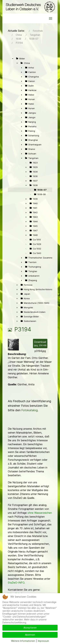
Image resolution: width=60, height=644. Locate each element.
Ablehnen (30, 635)
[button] (51, 18)
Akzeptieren (30, 628)
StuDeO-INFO (16, 583)
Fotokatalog (29, 410)
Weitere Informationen (23, 641)
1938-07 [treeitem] (42, 190)
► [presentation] (22, 68)
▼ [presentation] (13, 59)
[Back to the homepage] (30, 7)
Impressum (43, 641)
